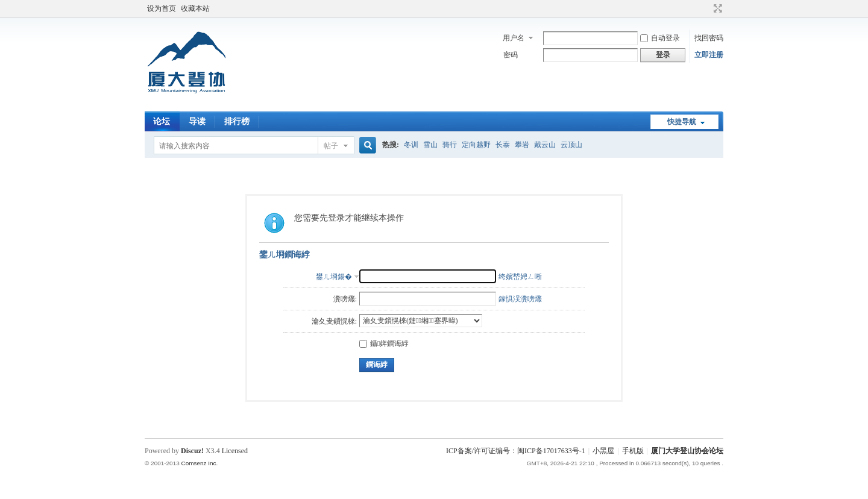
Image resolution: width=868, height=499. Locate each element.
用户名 (514, 38)
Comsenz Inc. (199, 463)
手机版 (633, 451)
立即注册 (709, 55)
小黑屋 (603, 451)
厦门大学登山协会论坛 (687, 451)
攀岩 (522, 145)
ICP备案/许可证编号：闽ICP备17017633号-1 (516, 451)
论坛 (162, 121)
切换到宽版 (716, 8)
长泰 (503, 145)
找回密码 (709, 38)
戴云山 (545, 145)
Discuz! (192, 451)
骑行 (450, 145)
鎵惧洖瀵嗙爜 (520, 299)
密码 (511, 55)
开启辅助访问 (706, 8)
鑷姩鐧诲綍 (384, 344)
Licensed (235, 451)
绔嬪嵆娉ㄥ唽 (520, 277)
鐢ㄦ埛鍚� (334, 277)
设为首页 (162, 8)
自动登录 (660, 38)
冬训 (411, 145)
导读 (197, 121)
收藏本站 (195, 8)
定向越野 (476, 145)
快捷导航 (682, 122)
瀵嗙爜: (345, 299)
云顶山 (571, 145)
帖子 (331, 146)
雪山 (430, 145)
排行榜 (237, 121)
